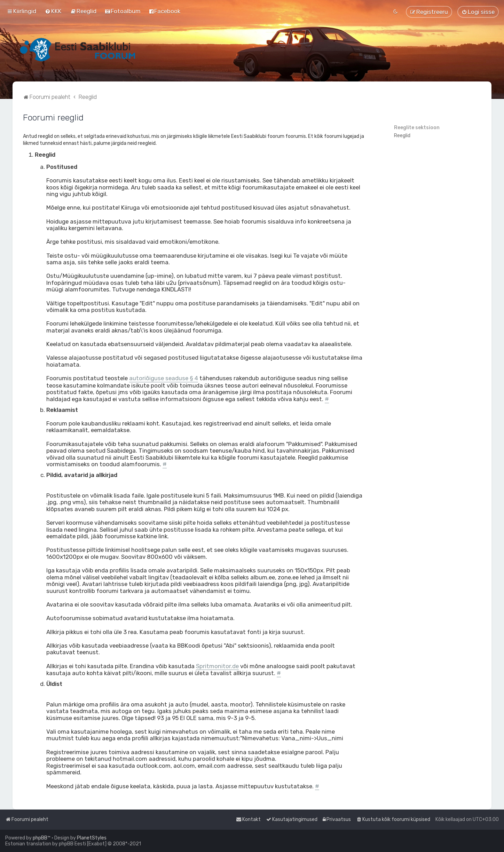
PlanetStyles (92, 838)
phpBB (40, 838)
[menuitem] (53, 11)
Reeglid (402, 136)
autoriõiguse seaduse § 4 (164, 378)
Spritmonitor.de (217, 666)
